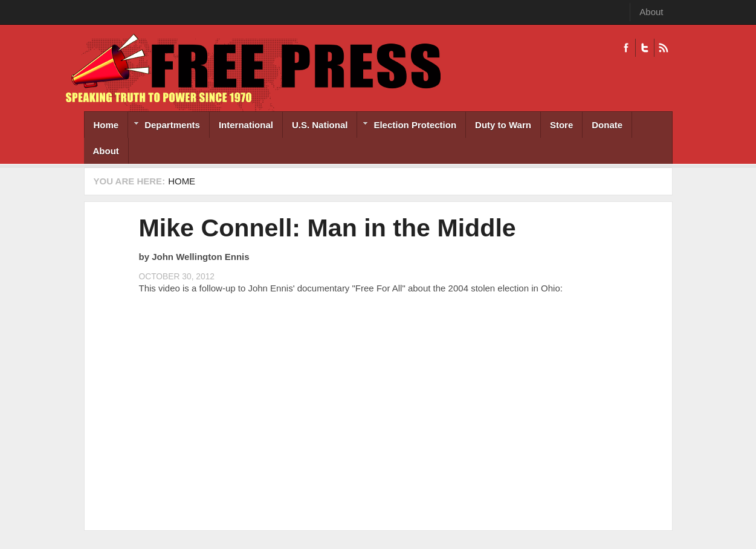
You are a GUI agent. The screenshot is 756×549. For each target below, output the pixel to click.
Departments (164, 126)
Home (106, 125)
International (246, 125)
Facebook (626, 48)
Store (561, 125)
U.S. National (320, 125)
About (651, 12)
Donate (607, 125)
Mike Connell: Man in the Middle (328, 228)
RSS (663, 48)
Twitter (645, 48)
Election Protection (407, 126)
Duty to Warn (503, 125)
